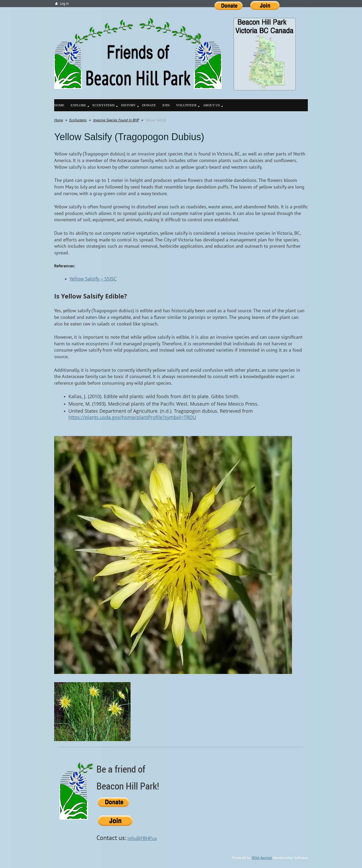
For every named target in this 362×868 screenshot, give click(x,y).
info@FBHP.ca (142, 838)
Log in (64, 4)
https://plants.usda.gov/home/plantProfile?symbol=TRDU (132, 417)
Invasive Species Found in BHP (116, 120)
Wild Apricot (262, 858)
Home (59, 120)
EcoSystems (78, 120)
